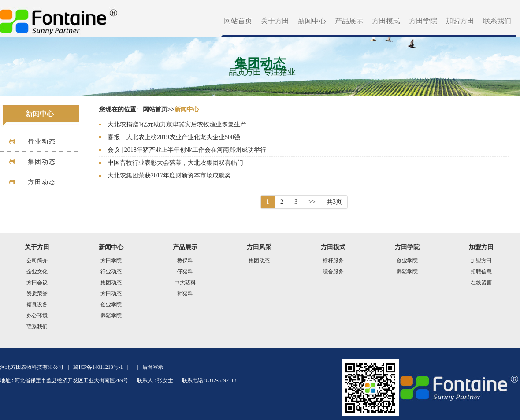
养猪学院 (111, 316)
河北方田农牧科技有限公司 (32, 367)
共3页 (334, 202)
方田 (59, 18)
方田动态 (111, 294)
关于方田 (275, 21)
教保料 (185, 261)
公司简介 (37, 261)
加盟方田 (460, 21)
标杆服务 (333, 261)
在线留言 (481, 283)
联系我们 (497, 21)
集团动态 (111, 283)
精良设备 (37, 305)
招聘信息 (481, 272)
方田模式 (386, 21)
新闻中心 (312, 21)
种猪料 (185, 294)
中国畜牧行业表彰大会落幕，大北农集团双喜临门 (175, 163)
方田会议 (37, 283)
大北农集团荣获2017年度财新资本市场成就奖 (169, 175)
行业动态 (111, 272)
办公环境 (37, 316)
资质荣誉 (37, 294)
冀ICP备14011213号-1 (98, 367)
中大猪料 (185, 283)
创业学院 (111, 305)
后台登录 (153, 367)
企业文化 (37, 272)
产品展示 (349, 21)
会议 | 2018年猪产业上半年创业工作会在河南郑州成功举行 (187, 150)
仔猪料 (185, 272)
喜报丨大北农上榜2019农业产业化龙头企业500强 (174, 137)
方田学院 (423, 21)
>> (312, 202)
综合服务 (333, 272)
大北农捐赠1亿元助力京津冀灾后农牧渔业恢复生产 (177, 124)
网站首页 (238, 21)
